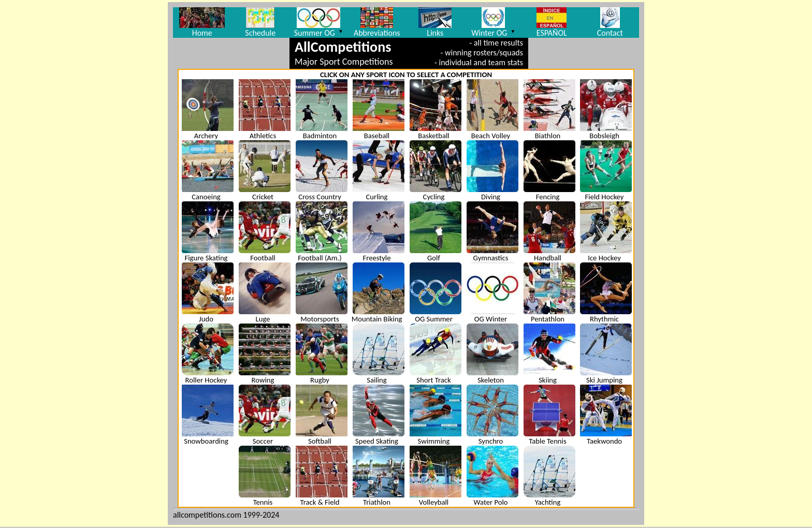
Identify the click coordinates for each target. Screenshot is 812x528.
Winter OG (493, 23)
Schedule (260, 23)
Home (202, 23)
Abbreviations (377, 23)
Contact (610, 23)
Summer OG (319, 23)
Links (435, 23)
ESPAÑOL (552, 23)
